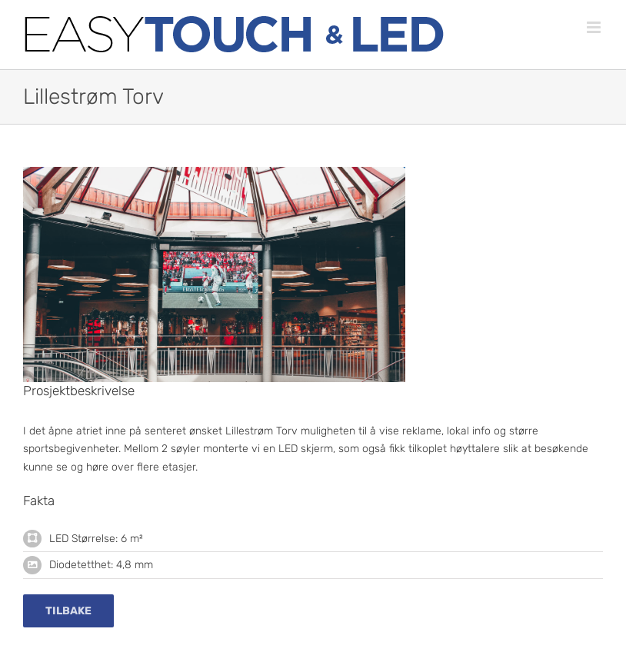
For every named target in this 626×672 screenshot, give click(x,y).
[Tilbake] (68, 611)
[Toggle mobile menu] (595, 27)
